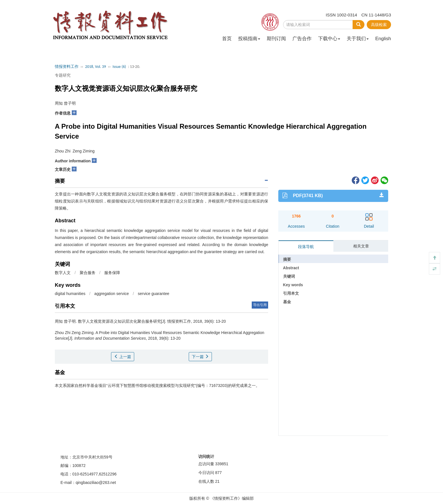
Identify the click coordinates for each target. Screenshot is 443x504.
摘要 (287, 259)
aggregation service (112, 294)
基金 (287, 302)
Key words (293, 285)
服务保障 (112, 273)
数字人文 (63, 273)
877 (218, 473)
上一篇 (123, 357)
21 (217, 481)
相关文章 (361, 246)
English (383, 39)
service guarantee (154, 294)
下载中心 (329, 39)
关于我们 (358, 39)
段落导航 (306, 247)
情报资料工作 (67, 67)
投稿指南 (249, 39)
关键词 (289, 276)
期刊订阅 (276, 39)
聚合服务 (88, 273)
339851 (222, 464)
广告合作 (302, 39)
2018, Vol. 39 (95, 67)
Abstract (291, 268)
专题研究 (63, 75)
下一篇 (200, 357)
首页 (227, 39)
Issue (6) (119, 67)
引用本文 (291, 293)
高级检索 (379, 25)
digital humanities (70, 294)
